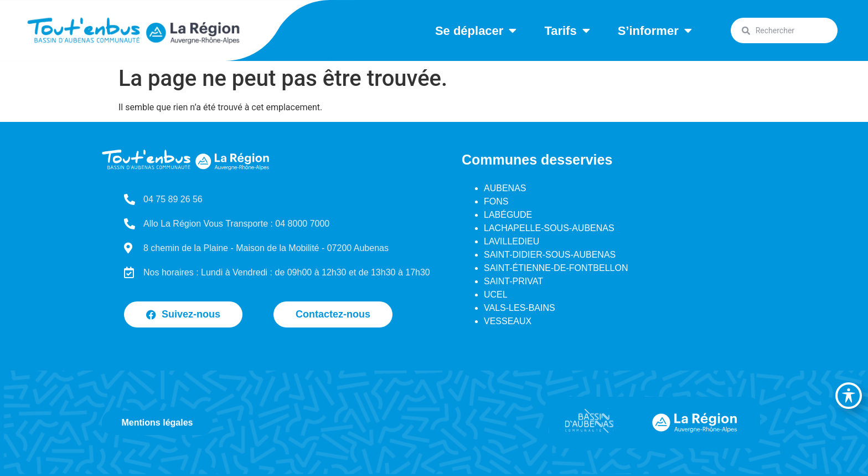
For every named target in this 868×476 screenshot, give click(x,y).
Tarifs (567, 30)
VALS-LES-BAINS (520, 308)
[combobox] (784, 30)
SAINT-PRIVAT (513, 281)
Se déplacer (476, 30)
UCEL (496, 295)
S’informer (655, 30)
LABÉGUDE (508, 215)
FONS (496, 201)
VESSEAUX (508, 321)
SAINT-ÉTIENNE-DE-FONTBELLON (556, 268)
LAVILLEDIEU (512, 241)
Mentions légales (157, 423)
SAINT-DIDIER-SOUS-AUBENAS (550, 255)
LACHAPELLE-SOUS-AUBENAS (549, 228)
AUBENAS (505, 188)
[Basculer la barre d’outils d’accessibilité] (849, 396)
